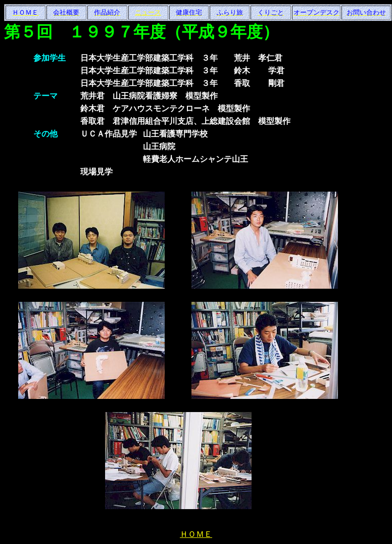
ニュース (148, 12)
